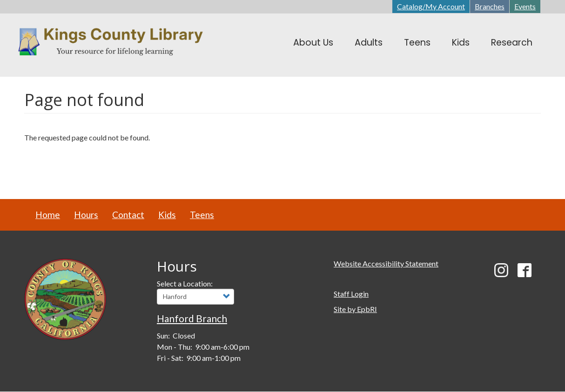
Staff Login (351, 294)
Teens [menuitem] (417, 43)
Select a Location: (185, 283)
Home (48, 215)
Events (525, 6)
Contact (128, 215)
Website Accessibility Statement (386, 263)
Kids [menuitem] (461, 43)
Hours (86, 215)
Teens (202, 215)
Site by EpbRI (355, 309)
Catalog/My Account (431, 6)
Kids (167, 215)
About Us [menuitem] (313, 43)
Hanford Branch (192, 318)
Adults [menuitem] (369, 43)
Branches (490, 6)
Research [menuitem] (512, 43)
